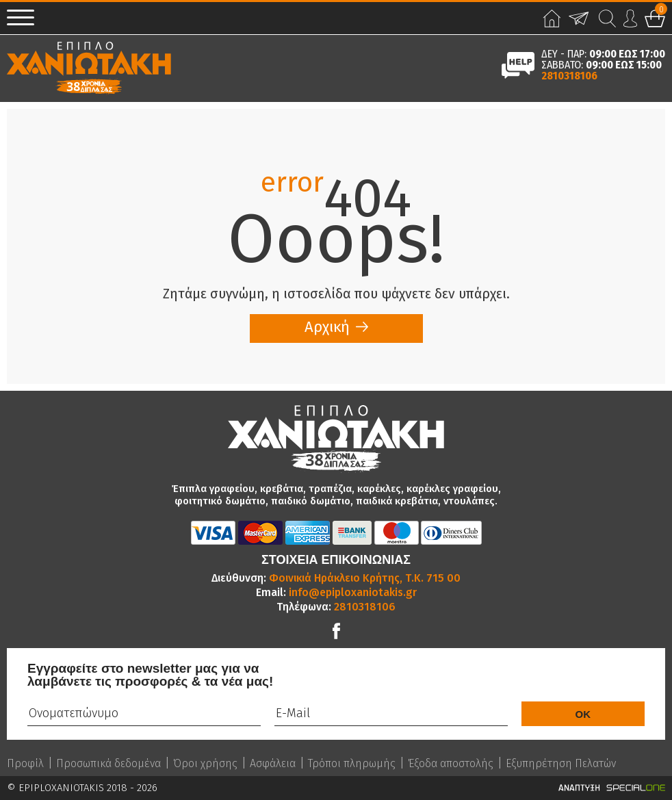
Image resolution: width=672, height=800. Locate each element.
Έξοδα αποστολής (451, 764)
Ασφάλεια (273, 764)
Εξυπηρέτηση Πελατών (561, 764)
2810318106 (569, 76)
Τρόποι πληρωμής (352, 764)
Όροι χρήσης (205, 764)
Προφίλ (25, 764)
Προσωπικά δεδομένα (108, 764)
